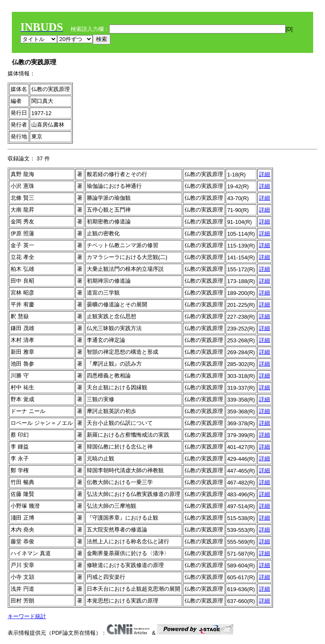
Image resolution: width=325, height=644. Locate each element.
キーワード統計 (27, 616)
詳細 (264, 174)
